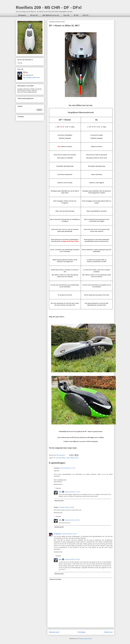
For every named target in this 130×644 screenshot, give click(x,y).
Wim (60, 492)
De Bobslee (57, 534)
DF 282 (76, 15)
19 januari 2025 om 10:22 (69, 534)
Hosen (68, 458)
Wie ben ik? (34, 15)
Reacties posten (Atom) (85, 639)
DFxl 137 (86, 15)
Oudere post (108, 632)
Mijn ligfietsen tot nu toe (51, 15)
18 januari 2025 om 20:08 (66, 507)
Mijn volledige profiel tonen (32, 77)
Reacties (58, 488)
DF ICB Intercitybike (60, 458)
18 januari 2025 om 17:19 (72, 492)
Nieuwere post (54, 632)
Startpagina (22, 15)
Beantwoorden (58, 484)
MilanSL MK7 (74, 458)
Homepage (81, 632)
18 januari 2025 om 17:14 (68, 468)
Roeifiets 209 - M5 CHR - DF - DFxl (49, 7)
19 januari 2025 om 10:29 (72, 559)
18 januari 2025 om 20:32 (72, 520)
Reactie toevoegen (56, 579)
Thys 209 (66, 15)
